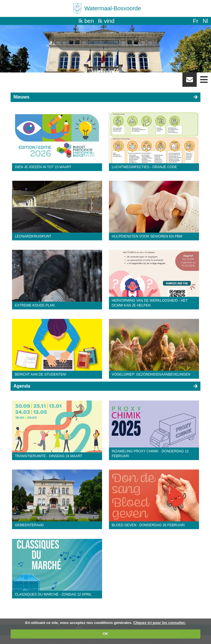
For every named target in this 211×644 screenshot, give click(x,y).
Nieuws (21, 97)
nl (205, 21)
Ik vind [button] (106, 21)
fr (195, 21)
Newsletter (190, 82)
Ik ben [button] (86, 21)
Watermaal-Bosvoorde (113, 8)
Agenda (22, 386)
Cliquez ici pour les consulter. (160, 623)
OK (105, 634)
